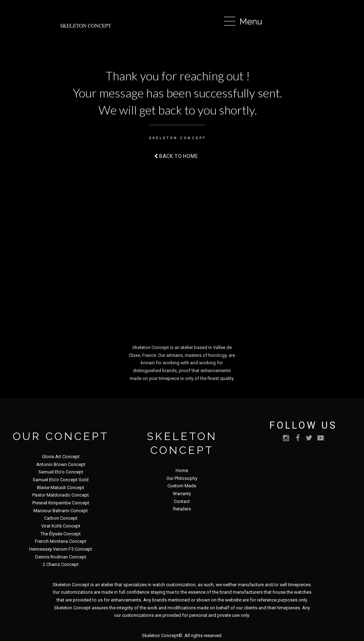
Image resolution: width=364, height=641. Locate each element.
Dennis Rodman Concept (61, 557)
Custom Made (182, 486)
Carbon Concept (61, 518)
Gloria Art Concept (61, 457)
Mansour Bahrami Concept (61, 511)
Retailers (182, 509)
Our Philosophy (182, 478)
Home (182, 470)
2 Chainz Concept (61, 564)
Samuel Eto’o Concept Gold (61, 480)
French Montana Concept (61, 541)
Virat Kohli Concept (61, 526)
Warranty (182, 494)
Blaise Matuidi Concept (61, 488)
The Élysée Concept (61, 534)
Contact (182, 501)
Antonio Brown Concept (61, 464)
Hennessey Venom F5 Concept (61, 549)
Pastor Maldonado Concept (61, 495)
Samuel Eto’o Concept (61, 472)
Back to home (176, 156)
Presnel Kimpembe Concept (61, 503)
